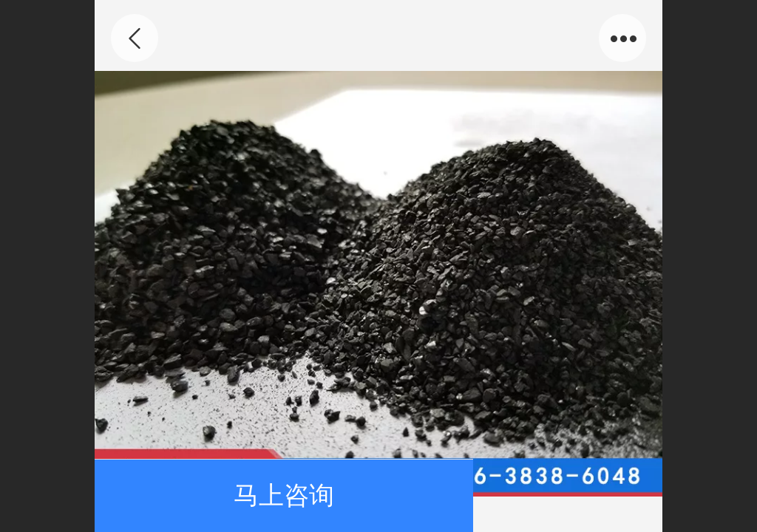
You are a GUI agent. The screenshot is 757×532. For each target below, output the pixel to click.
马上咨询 (284, 495)
